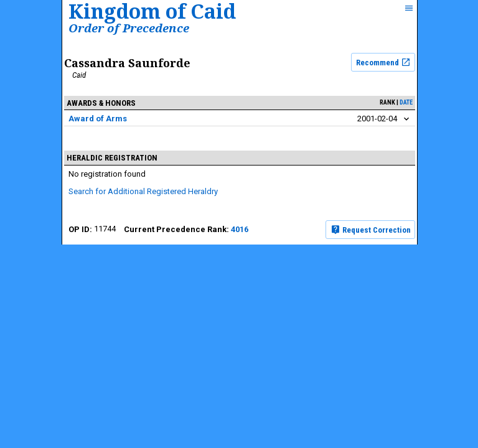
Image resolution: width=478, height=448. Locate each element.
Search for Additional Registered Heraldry (143, 191)
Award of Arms (98, 119)
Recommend (383, 62)
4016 (240, 229)
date (406, 102)
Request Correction (371, 230)
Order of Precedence (129, 28)
